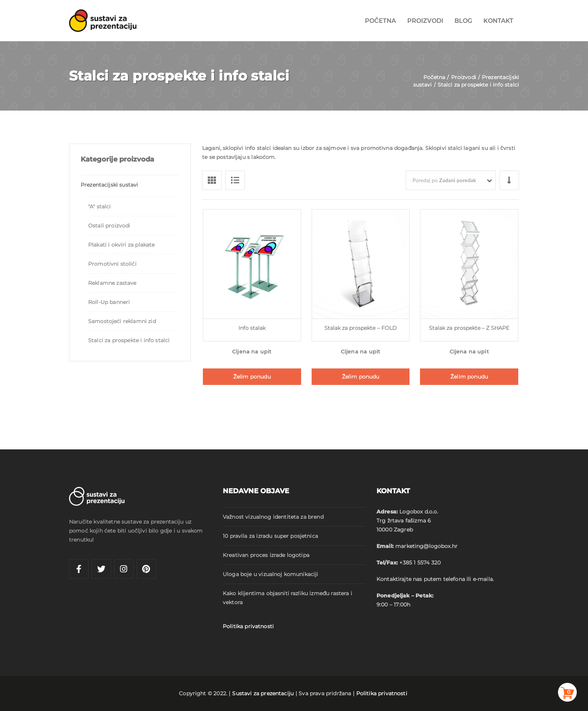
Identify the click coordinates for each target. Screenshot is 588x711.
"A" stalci (100, 207)
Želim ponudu (252, 377)
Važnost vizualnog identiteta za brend (273, 517)
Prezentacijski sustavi (109, 185)
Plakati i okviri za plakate (121, 245)
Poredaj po (444, 180)
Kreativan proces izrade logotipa (266, 555)
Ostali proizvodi (109, 226)
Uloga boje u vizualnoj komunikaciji (270, 574)
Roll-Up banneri (109, 302)
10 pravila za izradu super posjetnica (270, 536)
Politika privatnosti (248, 626)
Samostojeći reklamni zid (122, 321)
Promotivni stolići (112, 264)
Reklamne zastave (112, 283)
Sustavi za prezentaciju (263, 693)
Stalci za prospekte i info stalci (129, 340)
